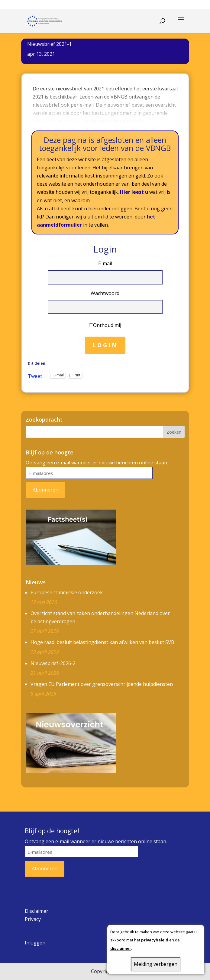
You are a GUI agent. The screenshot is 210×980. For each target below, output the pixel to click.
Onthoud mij (107, 325)
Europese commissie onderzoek (67, 592)
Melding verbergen (156, 964)
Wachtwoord (105, 293)
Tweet (35, 375)
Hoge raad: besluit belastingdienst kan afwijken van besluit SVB (102, 642)
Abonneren (45, 490)
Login (105, 345)
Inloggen (35, 943)
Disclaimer (37, 911)
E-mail (105, 263)
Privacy (33, 919)
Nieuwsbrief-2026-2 (53, 663)
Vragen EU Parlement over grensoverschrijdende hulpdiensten (102, 684)
